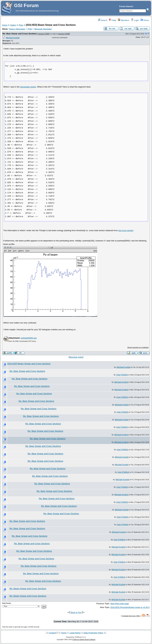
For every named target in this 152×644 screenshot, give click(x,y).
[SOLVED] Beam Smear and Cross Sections (29, 364)
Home (145, 20)
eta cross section (126, 230)
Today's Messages (17, 29)
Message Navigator (43, 29)
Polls (30, 29)
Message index (76, 357)
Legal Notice (75, 633)
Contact (52, 633)
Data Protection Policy (93, 633)
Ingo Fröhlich (122, 375)
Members (123, 20)
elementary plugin (28, 87)
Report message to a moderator (138, 347)
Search (103, 20)
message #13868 (64, 34)
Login (135, 20)
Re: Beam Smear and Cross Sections (28, 589)
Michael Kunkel (13, 38)
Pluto (21, 25)
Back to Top (76, 612)
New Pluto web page (120, 604)
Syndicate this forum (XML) (131, 616)
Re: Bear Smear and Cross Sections (20, 34)
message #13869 (44, 34)
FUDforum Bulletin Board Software (84, 640)
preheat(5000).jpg (29, 338)
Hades (13, 25)
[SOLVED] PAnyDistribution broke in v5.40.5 (130, 607)
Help (113, 20)
